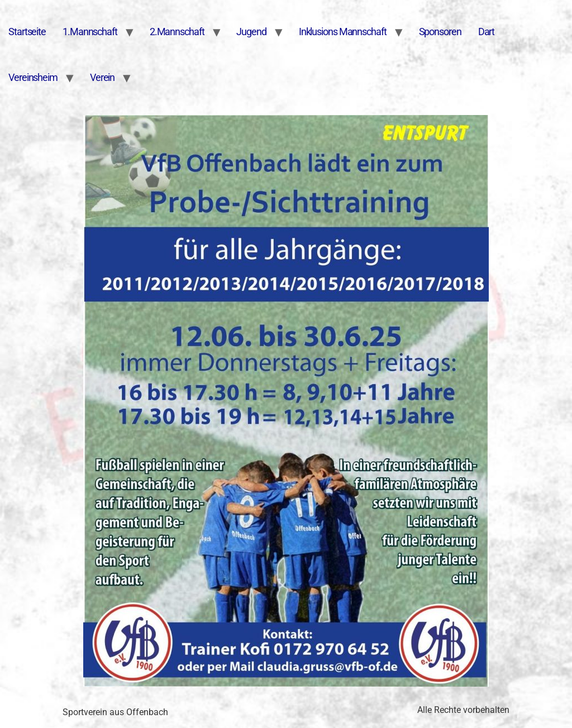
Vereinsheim (33, 77)
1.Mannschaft (90, 32)
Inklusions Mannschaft (343, 32)
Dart (487, 32)
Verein (102, 77)
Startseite (27, 32)
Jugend (251, 32)
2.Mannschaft (177, 32)
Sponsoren (440, 32)
